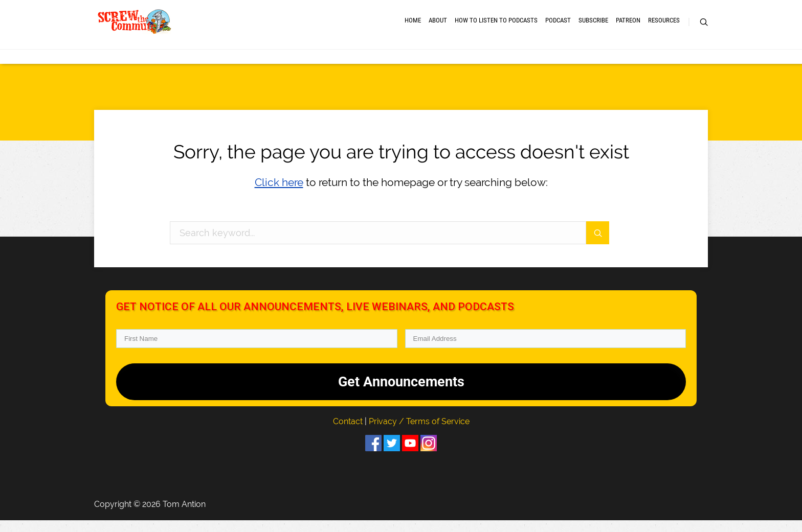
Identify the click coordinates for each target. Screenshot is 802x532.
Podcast (558, 27)
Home (413, 27)
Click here (279, 194)
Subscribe (593, 27)
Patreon (628, 27)
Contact (349, 433)
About (438, 27)
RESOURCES (664, 27)
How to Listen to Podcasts (496, 27)
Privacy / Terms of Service (419, 433)
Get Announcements (401, 393)
